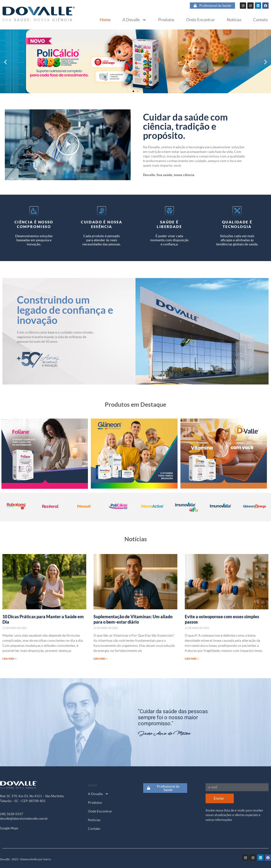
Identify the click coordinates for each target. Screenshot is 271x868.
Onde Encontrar (201, 20)
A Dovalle (134, 20)
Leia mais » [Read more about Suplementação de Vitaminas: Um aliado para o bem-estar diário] (100, 659)
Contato (260, 20)
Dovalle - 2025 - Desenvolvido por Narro (25, 859)
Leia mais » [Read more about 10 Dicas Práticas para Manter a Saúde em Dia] (9, 659)
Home (105, 20)
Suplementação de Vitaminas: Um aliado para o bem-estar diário (133, 619)
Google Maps (9, 828)
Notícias (234, 20)
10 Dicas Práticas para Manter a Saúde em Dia (43, 619)
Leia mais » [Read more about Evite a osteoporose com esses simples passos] (192, 659)
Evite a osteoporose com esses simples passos (222, 619)
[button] (5, 62)
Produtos (166, 20)
